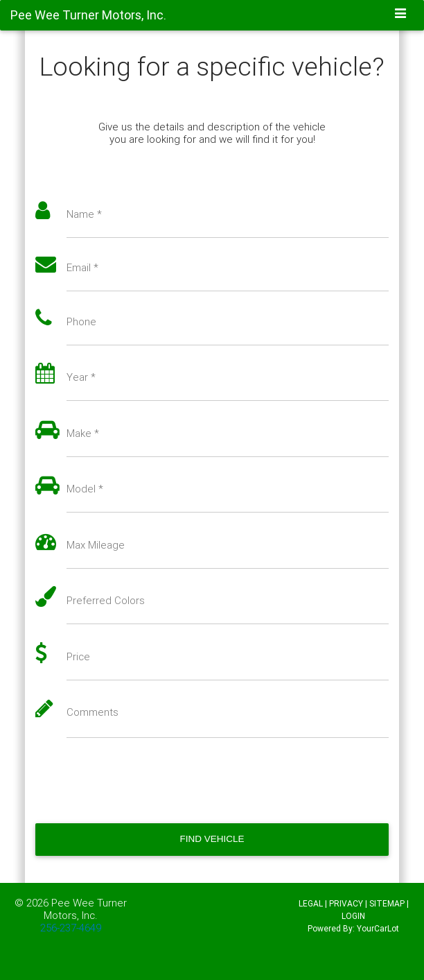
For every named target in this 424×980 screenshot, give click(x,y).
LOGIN (353, 916)
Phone (81, 322)
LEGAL (311, 903)
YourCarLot (378, 928)
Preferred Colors (106, 601)
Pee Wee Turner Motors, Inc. (85, 909)
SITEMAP (387, 903)
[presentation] (141, 781)
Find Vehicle (212, 839)
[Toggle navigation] (401, 15)
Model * (85, 489)
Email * (82, 268)
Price (78, 657)
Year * (81, 377)
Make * (83, 433)
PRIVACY (346, 903)
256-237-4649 (71, 928)
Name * (84, 214)
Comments (92, 712)
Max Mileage (96, 545)
